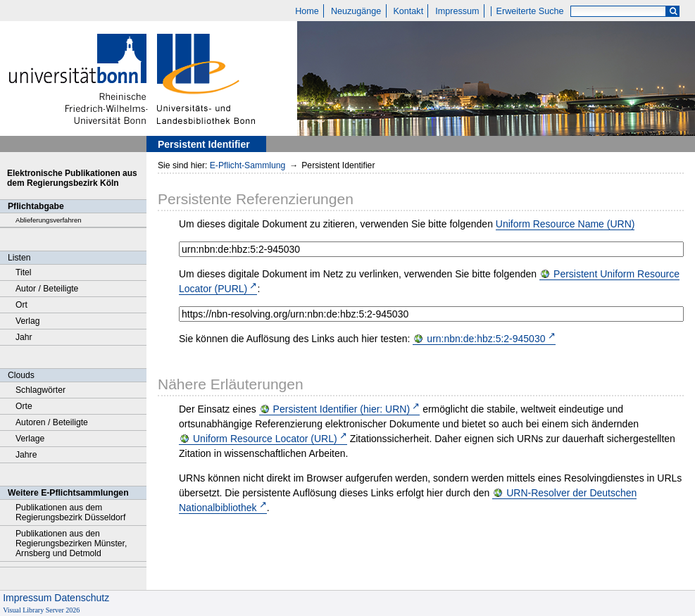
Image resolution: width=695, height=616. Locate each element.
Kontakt (408, 11)
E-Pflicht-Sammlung (248, 165)
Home (307, 11)
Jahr (24, 337)
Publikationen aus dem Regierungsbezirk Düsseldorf (70, 513)
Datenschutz (82, 598)
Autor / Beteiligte (47, 289)
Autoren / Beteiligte (52, 422)
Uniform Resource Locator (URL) (265, 439)
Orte (24, 406)
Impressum (457, 11)
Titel (24, 272)
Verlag (28, 321)
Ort (21, 305)
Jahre (26, 455)
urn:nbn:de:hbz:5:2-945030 (486, 339)
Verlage (30, 439)
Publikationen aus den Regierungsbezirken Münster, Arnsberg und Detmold (71, 543)
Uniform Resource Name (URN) (565, 224)
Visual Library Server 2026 (41, 610)
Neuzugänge (356, 11)
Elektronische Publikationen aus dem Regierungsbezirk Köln (72, 178)
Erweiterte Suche (530, 11)
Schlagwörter (40, 390)
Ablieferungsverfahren (49, 220)
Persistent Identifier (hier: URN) (342, 409)
